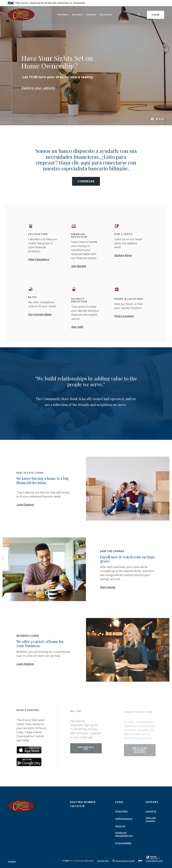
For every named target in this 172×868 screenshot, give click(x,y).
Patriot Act (120, 826)
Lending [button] (91, 15)
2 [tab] (160, 119)
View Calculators (39, 259)
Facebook (12, 861)
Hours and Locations (150, 819)
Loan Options (25, 505)
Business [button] (78, 15)
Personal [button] (63, 15)
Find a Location (124, 316)
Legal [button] (119, 802)
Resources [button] (106, 15)
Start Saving (108, 587)
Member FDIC (103, 861)
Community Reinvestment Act (124, 834)
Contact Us (151, 811)
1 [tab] (157, 119)
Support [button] (152, 802)
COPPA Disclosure (124, 819)
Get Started (79, 266)
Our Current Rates (40, 314)
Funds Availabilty (123, 843)
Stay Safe (77, 327)
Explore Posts (123, 255)
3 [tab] (163, 119)
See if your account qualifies (140, 751)
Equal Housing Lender (125, 861)
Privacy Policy (121, 811)
